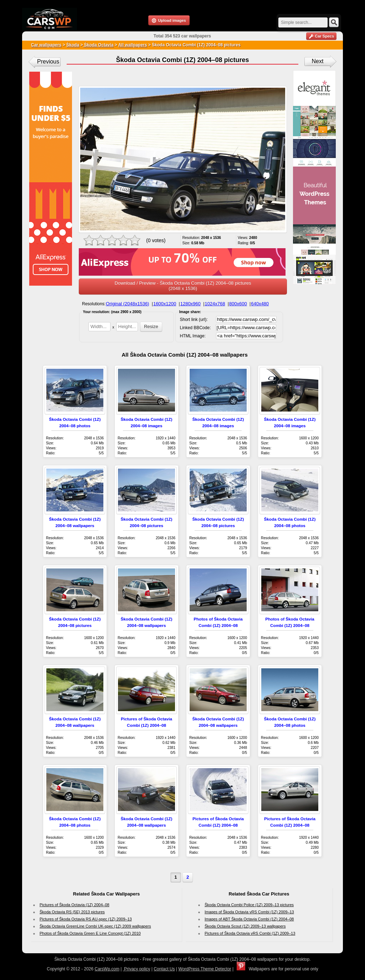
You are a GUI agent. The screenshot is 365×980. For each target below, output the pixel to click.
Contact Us (164, 969)
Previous (48, 62)
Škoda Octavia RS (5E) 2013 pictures (72, 912)
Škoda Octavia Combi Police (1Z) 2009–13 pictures (249, 905)
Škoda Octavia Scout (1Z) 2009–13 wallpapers (245, 926)
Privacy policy (137, 969)
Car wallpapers (46, 45)
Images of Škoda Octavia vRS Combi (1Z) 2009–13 (249, 912)
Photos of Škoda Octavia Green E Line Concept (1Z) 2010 (90, 933)
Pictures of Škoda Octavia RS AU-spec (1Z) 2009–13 (86, 919)
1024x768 (215, 304)
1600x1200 (165, 304)
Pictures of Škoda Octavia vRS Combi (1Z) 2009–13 (250, 933)
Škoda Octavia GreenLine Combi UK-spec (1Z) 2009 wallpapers (95, 926)
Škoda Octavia (98, 45)
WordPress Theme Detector (205, 969)
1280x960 (191, 304)
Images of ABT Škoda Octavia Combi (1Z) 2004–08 (249, 919)
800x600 (238, 304)
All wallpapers (133, 45)
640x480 (260, 304)
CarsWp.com (107, 969)
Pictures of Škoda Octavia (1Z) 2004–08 (74, 905)
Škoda (73, 45)
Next (318, 61)
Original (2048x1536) (127, 304)
